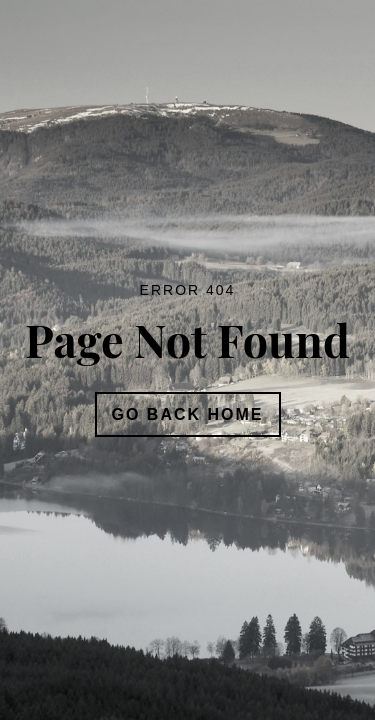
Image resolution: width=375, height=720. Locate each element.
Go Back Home (188, 414)
